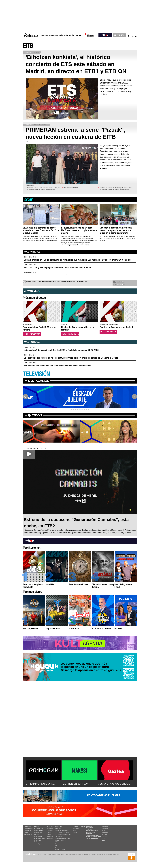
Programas (38, 840)
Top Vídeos (76, 828)
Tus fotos (119, 282)
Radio (72, 35)
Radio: (37, 826)
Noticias (44, 35)
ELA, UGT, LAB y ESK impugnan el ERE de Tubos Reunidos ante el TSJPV (58, 268)
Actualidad (50, 828)
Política (49, 832)
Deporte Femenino (60, 840)
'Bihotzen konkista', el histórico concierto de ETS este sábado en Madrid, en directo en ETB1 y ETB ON (76, 64)
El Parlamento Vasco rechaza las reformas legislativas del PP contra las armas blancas (64, 275)
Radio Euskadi (39, 830)
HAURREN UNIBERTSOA (75, 784)
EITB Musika (38, 836)
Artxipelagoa (38, 844)
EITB (28, 46)
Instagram (105, 833)
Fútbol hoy (58, 828)
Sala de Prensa (92, 838)
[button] (136, 312)
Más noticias (32, 252)
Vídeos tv (26, 832)
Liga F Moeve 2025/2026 (62, 832)
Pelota (57, 842)
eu (133, 36)
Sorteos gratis (92, 831)
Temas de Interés (93, 835)
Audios (75, 832)
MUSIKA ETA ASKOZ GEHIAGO (114, 784)
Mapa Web (116, 855)
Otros (78, 35)
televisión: (28, 826)
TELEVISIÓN (36, 374)
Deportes (53, 35)
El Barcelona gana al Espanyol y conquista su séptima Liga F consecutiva (58, 366)
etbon (37, 415)
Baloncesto (58, 846)
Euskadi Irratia (38, 828)
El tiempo (90, 828)
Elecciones (91, 832)
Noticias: (50, 826)
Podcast (37, 842)
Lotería (89, 834)
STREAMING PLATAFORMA (40, 784)
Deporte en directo (60, 850)
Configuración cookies (89, 855)
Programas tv (28, 830)
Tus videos (119, 284)
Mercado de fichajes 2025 (62, 838)
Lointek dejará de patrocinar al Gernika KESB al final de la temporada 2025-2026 (61, 350)
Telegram (105, 835)
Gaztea (36, 834)
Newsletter (105, 826)
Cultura (49, 834)
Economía (50, 830)
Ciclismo (57, 844)
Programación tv (28, 828)
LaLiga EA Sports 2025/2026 (63, 830)
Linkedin (105, 837)
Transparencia (101, 855)
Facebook (105, 829)
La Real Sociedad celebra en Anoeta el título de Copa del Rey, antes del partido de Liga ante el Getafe (71, 358)
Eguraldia (50, 838)
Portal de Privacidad (54, 855)
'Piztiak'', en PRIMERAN (71, 188)
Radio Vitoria (38, 832)
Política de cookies (75, 855)
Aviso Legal (64, 855)
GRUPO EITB (119, 35)
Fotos (74, 830)
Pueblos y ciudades (94, 837)
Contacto (109, 855)
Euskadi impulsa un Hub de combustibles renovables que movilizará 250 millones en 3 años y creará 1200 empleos (78, 260)
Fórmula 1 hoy (59, 836)
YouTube (105, 839)
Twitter (104, 831)
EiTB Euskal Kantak (40, 838)
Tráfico (89, 829)
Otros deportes (59, 848)
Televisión (63, 35)
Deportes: (59, 826)
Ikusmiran (50, 836)
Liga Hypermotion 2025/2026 (63, 834)
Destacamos (38, 381)
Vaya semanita (28, 834)
